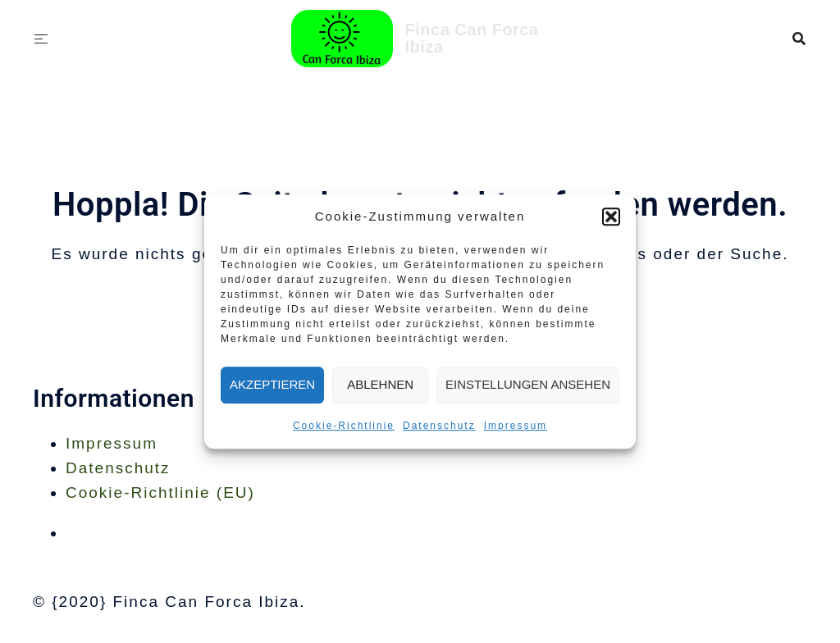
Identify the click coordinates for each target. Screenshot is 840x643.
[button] (611, 217)
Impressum (516, 426)
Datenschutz (439, 426)
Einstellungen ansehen (528, 384)
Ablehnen (380, 384)
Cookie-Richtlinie (344, 426)
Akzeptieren (272, 384)
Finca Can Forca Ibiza (472, 38)
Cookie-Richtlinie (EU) (160, 493)
